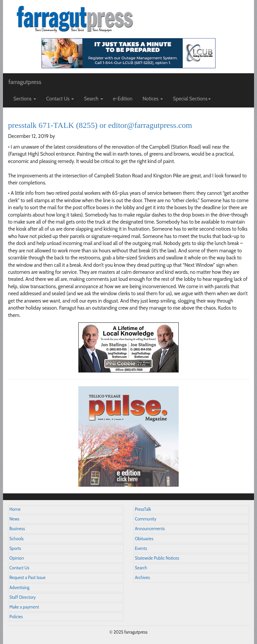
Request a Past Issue (27, 578)
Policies (16, 617)
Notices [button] (153, 99)
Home (15, 509)
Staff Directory (23, 597)
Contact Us (19, 568)
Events (141, 548)
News (14, 519)
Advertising (19, 588)
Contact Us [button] (60, 99)
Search (141, 568)
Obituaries (144, 539)
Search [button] (94, 99)
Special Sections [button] (192, 99)
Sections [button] (25, 99)
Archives (142, 578)
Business (17, 529)
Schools (16, 539)
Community (146, 519)
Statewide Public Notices (157, 558)
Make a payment (24, 607)
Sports (15, 548)
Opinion (17, 558)
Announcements (150, 529)
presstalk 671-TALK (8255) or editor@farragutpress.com (100, 125)
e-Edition (123, 99)
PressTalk (143, 509)
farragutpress (25, 82)
